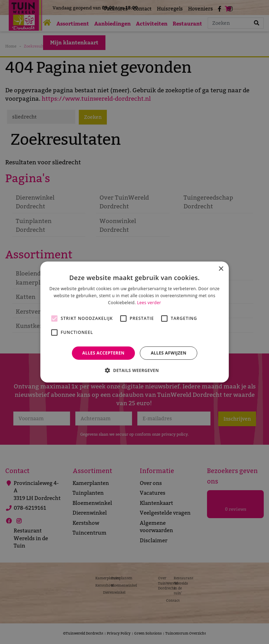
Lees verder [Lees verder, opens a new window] (149, 303)
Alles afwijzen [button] (168, 353)
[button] (134, 370)
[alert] (134, 322)
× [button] (221, 269)
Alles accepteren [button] (104, 353)
